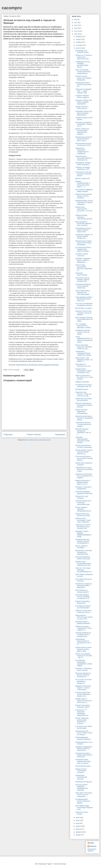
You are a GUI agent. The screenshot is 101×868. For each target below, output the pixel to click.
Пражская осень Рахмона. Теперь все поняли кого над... (83, 394)
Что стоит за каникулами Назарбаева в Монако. (84, 304)
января (78, 835)
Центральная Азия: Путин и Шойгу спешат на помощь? (84, 733)
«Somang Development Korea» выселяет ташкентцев (83, 286)
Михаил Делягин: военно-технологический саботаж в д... (84, 452)
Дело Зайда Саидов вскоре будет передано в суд (84, 807)
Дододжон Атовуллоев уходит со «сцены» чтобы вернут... (83, 688)
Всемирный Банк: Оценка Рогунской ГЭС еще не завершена (84, 202)
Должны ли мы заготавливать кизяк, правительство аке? (83, 563)
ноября (78, 39)
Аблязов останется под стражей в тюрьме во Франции (83, 313)
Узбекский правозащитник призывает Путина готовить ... (82, 440)
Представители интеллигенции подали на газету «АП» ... (84, 617)
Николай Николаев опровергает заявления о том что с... (83, 432)
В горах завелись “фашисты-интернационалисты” (83, 509)
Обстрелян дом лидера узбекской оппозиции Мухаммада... (83, 243)
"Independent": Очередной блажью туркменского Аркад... (84, 353)
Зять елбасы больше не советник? (84, 580)
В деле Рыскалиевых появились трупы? (83, 706)
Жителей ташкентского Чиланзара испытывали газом (83, 503)
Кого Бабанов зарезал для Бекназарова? (83, 607)
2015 (76, 28)
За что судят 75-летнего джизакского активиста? (84, 681)
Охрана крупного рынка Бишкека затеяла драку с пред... (83, 649)
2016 (76, 25)
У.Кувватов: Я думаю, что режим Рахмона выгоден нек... (84, 236)
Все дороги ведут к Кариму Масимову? (83, 623)
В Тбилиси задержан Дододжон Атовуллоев (84, 492)
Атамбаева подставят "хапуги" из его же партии (83, 332)
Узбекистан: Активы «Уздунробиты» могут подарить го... (84, 628)
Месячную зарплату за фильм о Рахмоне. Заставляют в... (83, 675)
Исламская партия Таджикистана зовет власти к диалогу (83, 761)
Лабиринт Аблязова (82, 382)
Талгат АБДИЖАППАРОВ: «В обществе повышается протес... (84, 339)
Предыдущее (60, 434)
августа (78, 48)
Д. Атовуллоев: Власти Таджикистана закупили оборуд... (83, 249)
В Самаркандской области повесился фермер (83, 801)
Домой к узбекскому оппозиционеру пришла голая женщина (82, 131)
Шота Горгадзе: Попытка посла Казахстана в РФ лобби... (84, 319)
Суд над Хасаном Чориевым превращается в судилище (82, 787)
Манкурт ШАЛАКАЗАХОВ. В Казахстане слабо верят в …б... (83, 184)
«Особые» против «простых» (82, 255)
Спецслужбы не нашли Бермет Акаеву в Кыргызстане (83, 230)
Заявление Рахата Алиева (82, 813)
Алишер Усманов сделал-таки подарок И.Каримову (83, 78)
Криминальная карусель (84, 782)
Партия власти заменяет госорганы (84, 464)
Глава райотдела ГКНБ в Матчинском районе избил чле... (84, 299)
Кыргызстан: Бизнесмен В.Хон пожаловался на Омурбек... (84, 476)
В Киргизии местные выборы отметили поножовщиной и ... (83, 541)
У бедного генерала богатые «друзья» (82, 96)
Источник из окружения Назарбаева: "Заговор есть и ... (84, 124)
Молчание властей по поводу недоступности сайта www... (84, 755)
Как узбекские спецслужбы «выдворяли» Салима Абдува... (84, 663)
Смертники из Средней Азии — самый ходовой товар (83, 91)
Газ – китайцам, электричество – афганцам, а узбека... (84, 326)
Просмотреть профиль (92, 850)
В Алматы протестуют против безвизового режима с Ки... (83, 694)
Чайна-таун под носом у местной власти (84, 400)
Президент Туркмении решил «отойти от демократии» (83, 260)
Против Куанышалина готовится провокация (84, 446)
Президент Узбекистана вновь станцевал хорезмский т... (84, 102)
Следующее (8, 434)
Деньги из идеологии (83, 178)
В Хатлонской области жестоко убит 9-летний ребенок (84, 458)
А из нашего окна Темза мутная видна (84, 727)
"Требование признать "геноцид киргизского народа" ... (83, 424)
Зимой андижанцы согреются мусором (83, 738)
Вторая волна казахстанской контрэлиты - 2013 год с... (84, 210)
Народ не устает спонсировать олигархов (81, 771)
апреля (78, 826)
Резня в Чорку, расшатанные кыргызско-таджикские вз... (84, 268)
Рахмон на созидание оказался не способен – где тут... (84, 656)
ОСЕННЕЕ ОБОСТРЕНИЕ (81, 274)
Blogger (64, 864)
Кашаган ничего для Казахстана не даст (83, 515)
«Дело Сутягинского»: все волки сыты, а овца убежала (84, 377)
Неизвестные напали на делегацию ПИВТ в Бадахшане (84, 586)
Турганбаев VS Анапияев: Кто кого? (83, 365)
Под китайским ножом (83, 766)
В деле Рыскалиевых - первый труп (83, 602)
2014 (76, 31)
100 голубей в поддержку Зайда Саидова (84, 190)
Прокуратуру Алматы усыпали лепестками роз (83, 84)
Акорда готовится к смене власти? (82, 108)
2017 (76, 22)
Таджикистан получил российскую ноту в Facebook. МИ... (83, 527)
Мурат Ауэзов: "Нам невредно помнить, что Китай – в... (84, 360)
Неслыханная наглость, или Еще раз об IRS (84, 144)
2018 (76, 20)
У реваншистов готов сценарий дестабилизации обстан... (83, 64)
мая (77, 823)
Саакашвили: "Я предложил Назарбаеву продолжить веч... (82, 713)
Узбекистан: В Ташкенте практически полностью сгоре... (84, 57)
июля (78, 818)
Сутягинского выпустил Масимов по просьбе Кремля (83, 174)
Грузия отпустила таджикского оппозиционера (81, 412)
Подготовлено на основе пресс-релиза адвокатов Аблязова (37, 365)
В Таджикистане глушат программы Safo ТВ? (84, 386)
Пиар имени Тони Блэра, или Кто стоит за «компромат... (84, 795)
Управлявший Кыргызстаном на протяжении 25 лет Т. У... (83, 642)
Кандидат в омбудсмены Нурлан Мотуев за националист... (84, 749)
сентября (79, 45)
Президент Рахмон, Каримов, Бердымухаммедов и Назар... (83, 534)
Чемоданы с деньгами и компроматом (84, 488)
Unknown (93, 846)
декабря (79, 37)
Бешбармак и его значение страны (82, 51)
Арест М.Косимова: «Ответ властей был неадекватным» (83, 72)
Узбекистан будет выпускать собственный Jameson (84, 217)
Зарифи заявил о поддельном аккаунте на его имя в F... (84, 701)
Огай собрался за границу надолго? (82, 591)
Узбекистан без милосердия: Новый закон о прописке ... (83, 520)
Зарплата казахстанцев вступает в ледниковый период (84, 418)
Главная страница (34, 434)
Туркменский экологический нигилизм (81, 777)
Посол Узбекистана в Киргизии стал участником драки (83, 293)
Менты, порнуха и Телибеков (82, 547)
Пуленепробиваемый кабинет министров (83, 558)
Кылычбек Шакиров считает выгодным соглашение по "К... (83, 597)
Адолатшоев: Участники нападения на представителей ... (84, 552)
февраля (79, 832)
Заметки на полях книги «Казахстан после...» (83, 611)
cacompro (12, 8)
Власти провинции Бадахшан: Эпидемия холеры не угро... (84, 347)
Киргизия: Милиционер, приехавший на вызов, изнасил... (84, 405)
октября (79, 42)
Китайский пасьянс (82, 389)
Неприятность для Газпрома (82, 497)
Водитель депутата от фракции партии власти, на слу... (83, 482)
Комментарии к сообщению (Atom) (40, 440)
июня (78, 820)
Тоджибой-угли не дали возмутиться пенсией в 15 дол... (84, 469)
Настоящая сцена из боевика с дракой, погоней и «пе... (82, 280)
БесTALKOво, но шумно (84, 308)
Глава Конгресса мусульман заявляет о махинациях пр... (84, 158)
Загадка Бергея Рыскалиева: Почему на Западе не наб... (83, 371)
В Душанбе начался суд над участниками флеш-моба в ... (84, 113)
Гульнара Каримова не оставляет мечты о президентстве (83, 635)
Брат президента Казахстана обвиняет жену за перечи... (83, 224)
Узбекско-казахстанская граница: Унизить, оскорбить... (84, 196)
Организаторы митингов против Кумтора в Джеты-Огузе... (84, 139)
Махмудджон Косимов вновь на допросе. (83, 164)
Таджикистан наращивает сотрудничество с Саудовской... (82, 151)
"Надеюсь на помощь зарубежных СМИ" (83, 168)
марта (78, 829)
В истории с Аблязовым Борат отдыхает (84, 669)
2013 (76, 34)
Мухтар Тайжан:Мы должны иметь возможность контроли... (82, 721)
